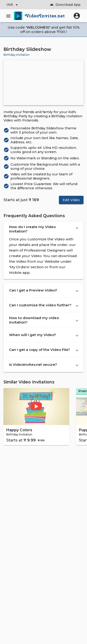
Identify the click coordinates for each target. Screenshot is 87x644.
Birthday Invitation (16, 55)
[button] (43, 229)
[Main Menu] (9, 16)
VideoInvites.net (45, 16)
